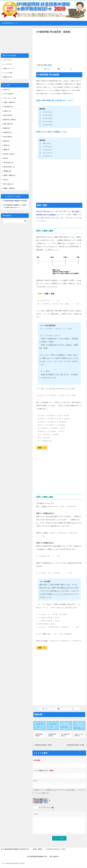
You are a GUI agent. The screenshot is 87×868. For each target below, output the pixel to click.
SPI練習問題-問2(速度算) (52, 735)
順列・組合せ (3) (8, 184)
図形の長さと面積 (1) (10, 120)
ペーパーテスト (8, 64)
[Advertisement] (59, 49)
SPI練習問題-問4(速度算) (39, 735)
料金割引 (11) (7, 132)
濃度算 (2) (6, 150)
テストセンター (8, 60)
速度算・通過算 (48, 65)
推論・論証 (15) (8, 124)
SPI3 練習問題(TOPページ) (9, 23)
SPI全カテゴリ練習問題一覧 (79, 735)
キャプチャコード (45, 808)
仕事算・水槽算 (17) (9, 102)
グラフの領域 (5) (8, 94)
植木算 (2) (6, 141)
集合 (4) (6, 180)
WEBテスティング (9, 68)
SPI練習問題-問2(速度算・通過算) (43, 745)
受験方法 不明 (8, 77)
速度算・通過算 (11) (9, 175)
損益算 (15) (7, 128)
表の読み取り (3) (8, 163)
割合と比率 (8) (8, 115)
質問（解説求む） (55, 857)
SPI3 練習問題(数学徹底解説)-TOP (37, 857)
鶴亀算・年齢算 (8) (9, 188)
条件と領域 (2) (8, 137)
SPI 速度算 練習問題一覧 (65, 735)
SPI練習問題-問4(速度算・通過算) (75, 745)
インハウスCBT (8, 73)
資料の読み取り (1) (9, 167)
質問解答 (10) (7, 171)
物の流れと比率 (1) (9, 154)
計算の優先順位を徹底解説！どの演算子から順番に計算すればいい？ (15, 206)
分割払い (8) (7, 111)
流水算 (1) (6, 145)
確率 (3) (6, 158)
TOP (16, 849)
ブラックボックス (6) (10, 98)
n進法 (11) (7, 90)
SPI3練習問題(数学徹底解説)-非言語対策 (15, 201)
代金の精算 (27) (8, 107)
